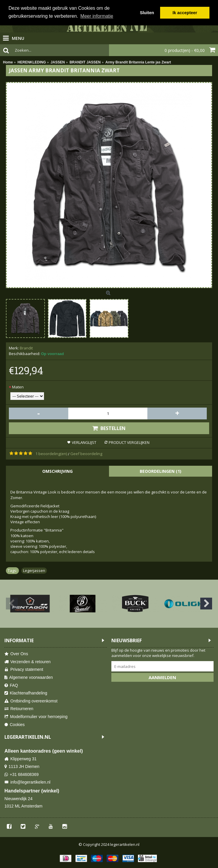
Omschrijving (57, 471)
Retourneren (19, 709)
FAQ (11, 685)
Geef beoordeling (86, 454)
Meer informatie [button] (97, 16)
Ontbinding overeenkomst (31, 701)
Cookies (15, 725)
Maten (18, 387)
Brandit (26, 348)
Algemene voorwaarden (29, 677)
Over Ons (16, 654)
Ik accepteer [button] (185, 13)
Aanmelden (162, 677)
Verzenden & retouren (27, 662)
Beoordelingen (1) (161, 471)
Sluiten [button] (147, 13)
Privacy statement (24, 670)
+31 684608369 (22, 775)
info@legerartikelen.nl (27, 782)
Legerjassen (34, 571)
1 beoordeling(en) (51, 454)
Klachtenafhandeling (26, 693)
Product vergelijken (129, 442)
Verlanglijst (84, 442)
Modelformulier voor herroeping (36, 717)
